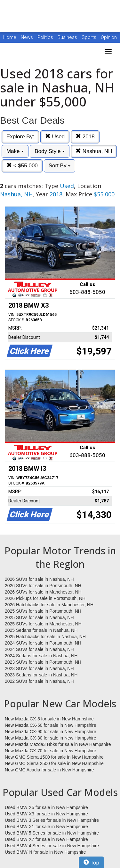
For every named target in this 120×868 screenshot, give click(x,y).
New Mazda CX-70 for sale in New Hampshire (51, 751)
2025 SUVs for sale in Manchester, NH (43, 624)
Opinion (109, 37)
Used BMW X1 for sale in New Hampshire (46, 827)
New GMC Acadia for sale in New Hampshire (49, 770)
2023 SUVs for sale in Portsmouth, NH (43, 662)
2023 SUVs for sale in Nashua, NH (39, 668)
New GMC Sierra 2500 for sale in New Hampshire (54, 763)
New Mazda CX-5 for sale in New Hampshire (49, 719)
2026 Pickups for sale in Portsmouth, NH (45, 598)
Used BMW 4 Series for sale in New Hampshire (52, 846)
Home (10, 37)
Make (15, 151)
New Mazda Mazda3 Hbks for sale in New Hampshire (58, 744)
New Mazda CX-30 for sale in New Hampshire (51, 738)
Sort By (60, 166)
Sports (90, 37)
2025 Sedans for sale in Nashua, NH (41, 630)
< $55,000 (22, 166)
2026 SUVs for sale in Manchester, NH (43, 592)
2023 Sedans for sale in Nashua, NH (41, 675)
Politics (45, 37)
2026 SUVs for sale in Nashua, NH (39, 579)
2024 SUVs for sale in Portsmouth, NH (43, 643)
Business (68, 37)
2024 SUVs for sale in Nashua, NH (39, 649)
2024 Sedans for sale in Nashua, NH (41, 656)
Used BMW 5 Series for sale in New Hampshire (52, 833)
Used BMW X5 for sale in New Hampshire (46, 807)
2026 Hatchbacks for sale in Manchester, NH (49, 605)
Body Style (50, 151)
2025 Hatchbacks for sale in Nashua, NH (45, 637)
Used (55, 137)
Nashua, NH (94, 151)
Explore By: (20, 137)
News (27, 37)
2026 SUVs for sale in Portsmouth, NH (43, 586)
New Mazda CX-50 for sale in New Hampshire (51, 725)
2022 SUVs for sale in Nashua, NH (39, 681)
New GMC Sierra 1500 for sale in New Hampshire (54, 757)
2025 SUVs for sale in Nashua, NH (39, 617)
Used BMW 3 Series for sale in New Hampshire (52, 820)
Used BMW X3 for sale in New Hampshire (46, 814)
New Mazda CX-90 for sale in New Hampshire (51, 732)
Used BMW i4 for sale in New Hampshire (45, 852)
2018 (85, 137)
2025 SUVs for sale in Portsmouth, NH (43, 611)
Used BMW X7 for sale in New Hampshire (46, 839)
